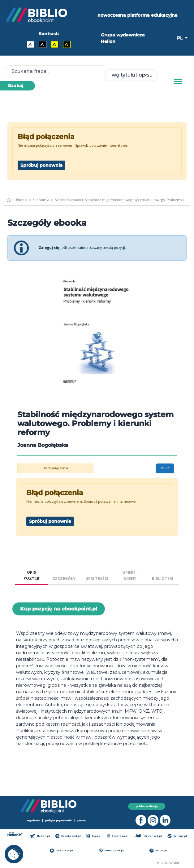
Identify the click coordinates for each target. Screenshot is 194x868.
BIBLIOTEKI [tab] (163, 579)
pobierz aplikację (147, 806)
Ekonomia (41, 200)
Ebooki (22, 200)
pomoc (82, 820)
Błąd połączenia (55, 468)
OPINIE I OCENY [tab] (130, 576)
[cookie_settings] (14, 854)
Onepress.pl (61, 851)
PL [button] (180, 38)
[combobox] (131, 75)
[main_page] (9, 200)
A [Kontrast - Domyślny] (30, 44)
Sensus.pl (177, 836)
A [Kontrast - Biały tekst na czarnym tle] (42, 44)
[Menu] (178, 82)
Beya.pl (94, 836)
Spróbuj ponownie (41, 165)
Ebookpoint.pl (68, 836)
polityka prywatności (59, 820)
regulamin (34, 820)
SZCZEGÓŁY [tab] (64, 579)
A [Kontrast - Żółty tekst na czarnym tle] (66, 44)
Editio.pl (158, 851)
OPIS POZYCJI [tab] (31, 575)
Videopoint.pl (111, 851)
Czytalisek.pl (148, 836)
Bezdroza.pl (118, 836)
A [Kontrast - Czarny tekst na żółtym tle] (54, 44)
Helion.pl (40, 836)
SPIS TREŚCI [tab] (97, 579)
